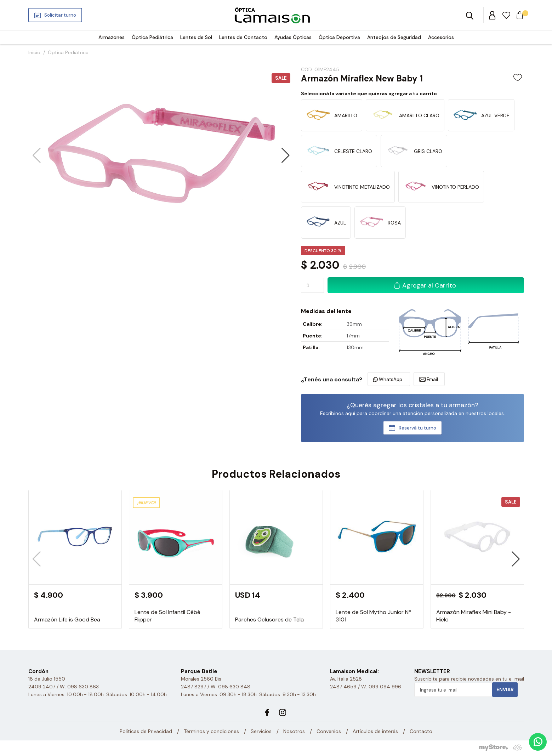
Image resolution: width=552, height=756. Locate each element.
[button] (286, 155)
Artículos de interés (375, 731)
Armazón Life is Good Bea (67, 619)
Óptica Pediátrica (152, 37)
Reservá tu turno (417, 428)
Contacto (421, 731)
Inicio (34, 52)
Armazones (112, 37)
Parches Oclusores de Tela (269, 619)
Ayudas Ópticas (293, 37)
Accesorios (441, 37)
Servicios (261, 731)
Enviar (505, 690)
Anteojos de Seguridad (394, 37)
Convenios (329, 731)
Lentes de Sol (196, 37)
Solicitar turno (60, 15)
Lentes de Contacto (243, 37)
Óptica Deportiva (339, 37)
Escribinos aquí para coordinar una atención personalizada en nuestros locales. (412, 413)
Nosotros (294, 731)
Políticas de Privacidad (146, 731)
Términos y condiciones (211, 731)
